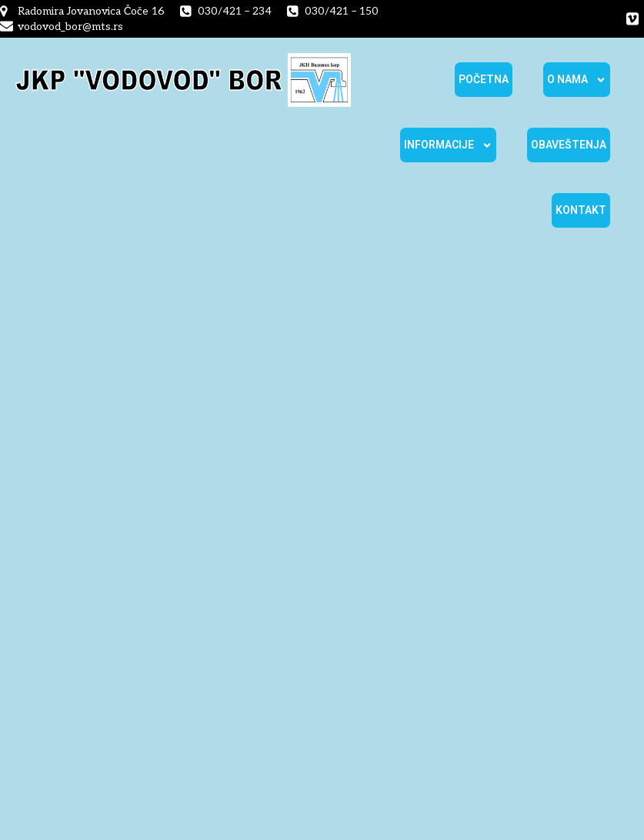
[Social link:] (632, 19)
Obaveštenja (569, 145)
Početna (484, 79)
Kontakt (581, 210)
